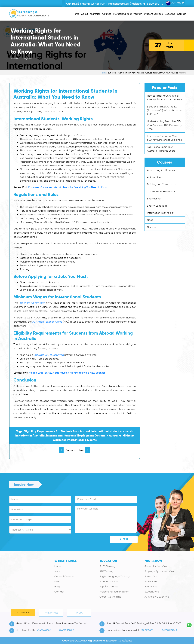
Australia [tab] (23, 612)
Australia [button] (174, 3)
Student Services (109, 581)
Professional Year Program (114, 592)
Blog (57, 587)
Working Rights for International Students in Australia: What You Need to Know (152, 73)
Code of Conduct (65, 576)
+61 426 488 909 (95, 4)
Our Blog (112, 73)
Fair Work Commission (32, 303)
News (57, 581)
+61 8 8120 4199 (151, 4)
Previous (67, 450)
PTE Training (106, 571)
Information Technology (161, 213)
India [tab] (79, 613)
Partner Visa (151, 576)
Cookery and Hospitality (161, 191)
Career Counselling (110, 597)
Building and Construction (162, 184)
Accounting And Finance (161, 170)
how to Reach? (66, 630)
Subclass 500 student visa (49, 355)
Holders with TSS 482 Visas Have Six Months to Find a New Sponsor (67, 373)
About (58, 571)
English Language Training (114, 576)
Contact (59, 592)
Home (103, 73)
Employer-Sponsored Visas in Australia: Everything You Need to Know (68, 187)
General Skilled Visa (156, 566)
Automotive (154, 177)
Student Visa (152, 592)
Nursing (151, 227)
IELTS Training (107, 566)
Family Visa (151, 587)
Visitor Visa (151, 581)
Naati (150, 220)
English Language (157, 206)
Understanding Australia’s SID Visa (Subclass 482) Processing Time (164, 125)
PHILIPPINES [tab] (51, 613)
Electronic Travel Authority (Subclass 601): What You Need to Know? (165, 110)
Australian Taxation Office (47, 322)
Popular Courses (109, 587)
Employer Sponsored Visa (159, 571)
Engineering (154, 199)
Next (85, 450)
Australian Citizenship (157, 597)
